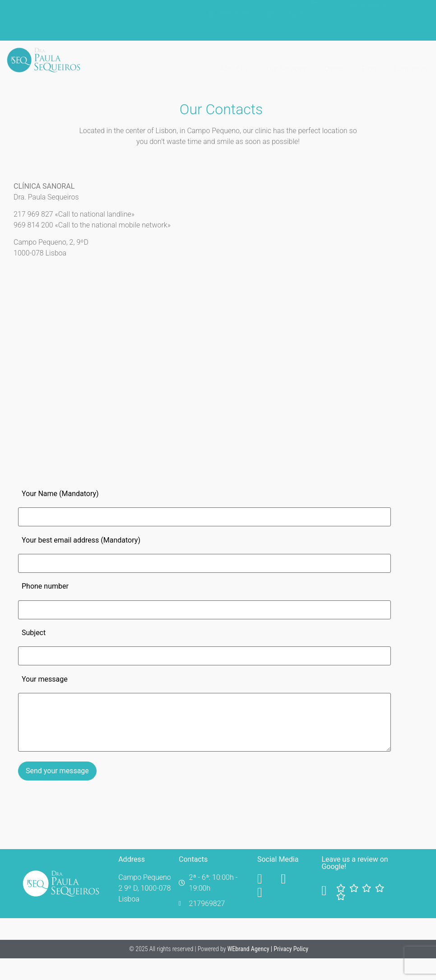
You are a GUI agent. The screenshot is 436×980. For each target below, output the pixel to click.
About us (234, 60)
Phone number (45, 586)
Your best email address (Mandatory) (81, 540)
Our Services (286, 60)
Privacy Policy (291, 949)
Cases (334, 60)
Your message (45, 679)
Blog (369, 60)
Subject (34, 633)
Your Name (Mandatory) (60, 494)
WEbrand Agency (249, 949)
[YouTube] (290, 879)
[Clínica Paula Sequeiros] (109, 376)
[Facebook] (267, 879)
